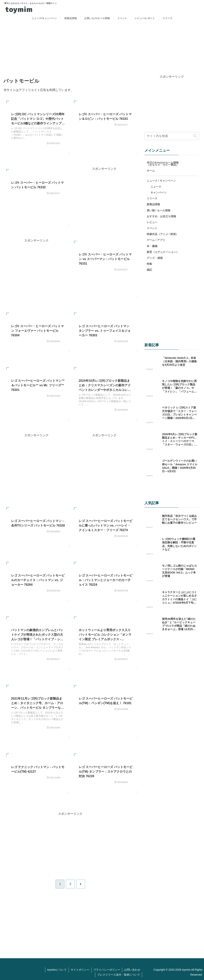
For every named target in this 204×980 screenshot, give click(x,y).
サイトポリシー (80, 970)
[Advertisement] (104, 198)
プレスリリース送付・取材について (119, 974)
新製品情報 (153, 204)
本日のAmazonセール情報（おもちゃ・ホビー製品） (163, 163)
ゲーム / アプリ (156, 240)
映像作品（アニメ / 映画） (163, 234)
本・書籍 (152, 246)
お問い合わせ (132, 970)
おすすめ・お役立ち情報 (161, 216)
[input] (172, 136)
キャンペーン (159, 192)
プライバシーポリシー (107, 970)
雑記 (149, 270)
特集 (149, 264)
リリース (152, 198)
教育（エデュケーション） (163, 252)
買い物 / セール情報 (159, 210)
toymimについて (57, 970)
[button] (195, 136)
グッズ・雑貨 (155, 258)
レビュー (152, 222)
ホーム (151, 170)
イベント (152, 228)
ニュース (156, 186)
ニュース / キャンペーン (161, 180)
